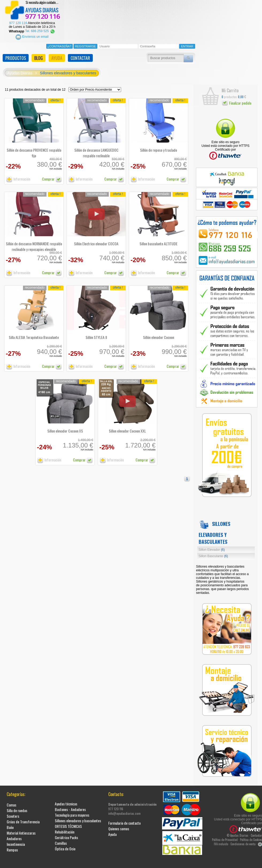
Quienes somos (119, 824)
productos (229, 92)
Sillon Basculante (213, 552)
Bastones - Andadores (70, 805)
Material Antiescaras (21, 829)
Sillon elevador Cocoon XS (65, 427)
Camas (11, 800)
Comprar (52, 175)
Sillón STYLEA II (96, 333)
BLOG (38, 54)
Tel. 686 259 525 (40, 27)
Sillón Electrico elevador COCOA (96, 239)
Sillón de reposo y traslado (159, 146)
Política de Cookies (251, 835)
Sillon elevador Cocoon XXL (127, 427)
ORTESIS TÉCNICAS (68, 822)
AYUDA (57, 54)
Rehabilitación (65, 827)
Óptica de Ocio (65, 844)
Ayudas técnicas (66, 799)
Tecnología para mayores (72, 811)
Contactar (256, 831)
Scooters (13, 812)
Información (18, 175)
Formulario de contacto (124, 819)
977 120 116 (18, 19)
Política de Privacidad (225, 835)
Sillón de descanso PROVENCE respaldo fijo (34, 148)
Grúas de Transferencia (23, 817)
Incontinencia (16, 840)
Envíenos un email (32, 33)
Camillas (61, 839)
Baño (10, 823)
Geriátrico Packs (66, 833)
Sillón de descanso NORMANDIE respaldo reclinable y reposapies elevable (34, 242)
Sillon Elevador (212, 545)
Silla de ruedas (17, 806)
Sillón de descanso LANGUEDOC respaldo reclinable (96, 148)
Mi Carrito (230, 86)
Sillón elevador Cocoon (159, 333)
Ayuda (112, 830)
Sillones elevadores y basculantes (68, 69)
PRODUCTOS (16, 54)
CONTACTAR (80, 54)
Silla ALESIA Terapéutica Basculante (34, 333)
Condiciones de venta (243, 840)
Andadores (14, 834)
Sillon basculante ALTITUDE (159, 239)
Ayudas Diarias (20, 69)
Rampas (12, 845)
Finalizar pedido (236, 99)
